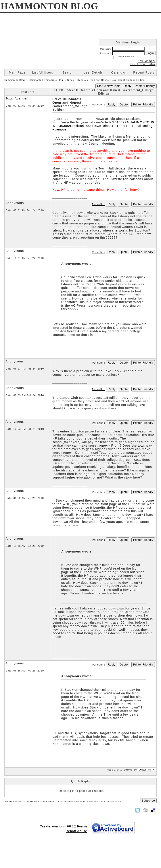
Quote (124, 104)
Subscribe (148, 801)
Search (68, 72)
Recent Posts (144, 72)
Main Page (17, 72)
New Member (147, 61)
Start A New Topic (109, 86)
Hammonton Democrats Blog (46, 80)
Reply (128, 86)
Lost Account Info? (143, 64)
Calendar (118, 72)
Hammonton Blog (15, 80)
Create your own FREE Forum (63, 826)
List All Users (43, 72)
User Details (93, 72)
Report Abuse (76, 831)
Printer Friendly (145, 86)
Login (150, 53)
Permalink (99, 105)
